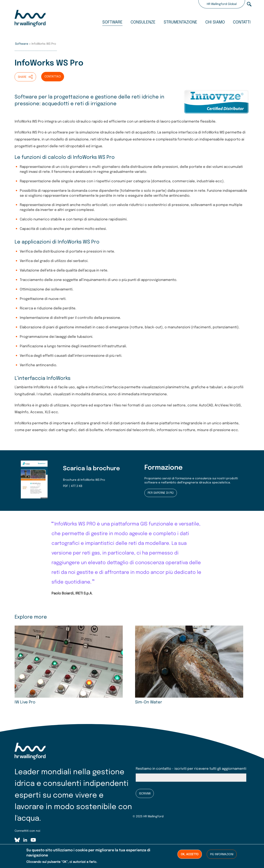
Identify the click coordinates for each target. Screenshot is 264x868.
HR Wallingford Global (222, 4)
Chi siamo (215, 22)
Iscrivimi (145, 794)
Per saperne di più (161, 493)
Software (112, 22)
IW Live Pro (25, 702)
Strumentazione (180, 22)
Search (249, 4)
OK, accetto (190, 854)
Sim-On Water (149, 702)
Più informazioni (222, 854)
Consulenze (143, 22)
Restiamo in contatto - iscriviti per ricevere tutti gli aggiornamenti (191, 769)
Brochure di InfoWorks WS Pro (84, 480)
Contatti (242, 22)
